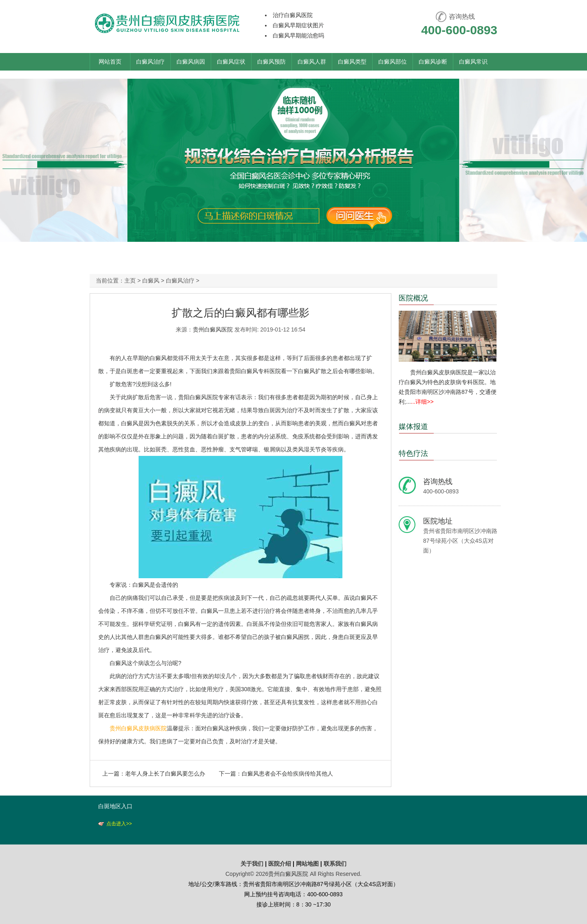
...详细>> (422, 402)
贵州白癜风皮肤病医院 (138, 728)
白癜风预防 (271, 62)
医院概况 (413, 298)
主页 (130, 281)
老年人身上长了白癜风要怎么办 (165, 774)
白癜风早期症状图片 (298, 25)
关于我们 (252, 864)
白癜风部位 (393, 62)
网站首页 (110, 62)
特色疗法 (413, 453)
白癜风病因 (191, 62)
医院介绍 (280, 864)
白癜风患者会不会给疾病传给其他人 (287, 774)
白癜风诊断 (433, 62)
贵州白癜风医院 (213, 329)
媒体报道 (413, 427)
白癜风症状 (231, 62)
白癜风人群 (312, 62)
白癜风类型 (352, 62)
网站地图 (307, 864)
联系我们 (335, 864)
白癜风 (151, 281)
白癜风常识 (473, 62)
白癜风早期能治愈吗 (298, 35)
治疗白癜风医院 (293, 15)
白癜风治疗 (150, 62)
